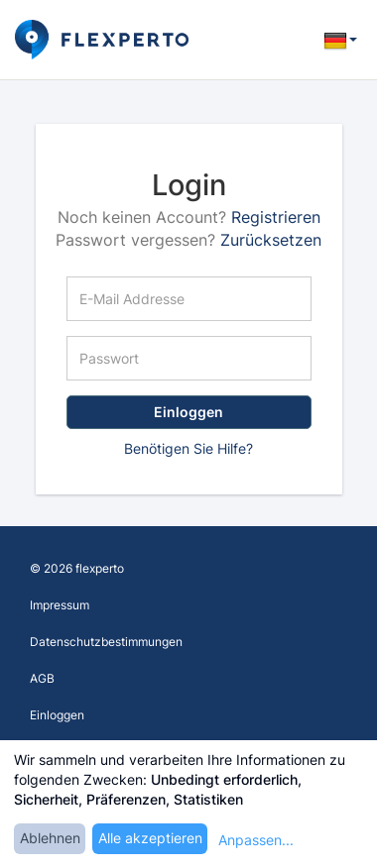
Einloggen (188, 412)
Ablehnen (50, 838)
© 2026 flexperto (77, 568)
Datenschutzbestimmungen (106, 642)
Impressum (60, 605)
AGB (42, 678)
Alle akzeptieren (150, 838)
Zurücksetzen (271, 240)
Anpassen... (256, 840)
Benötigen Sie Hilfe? (188, 448)
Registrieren (276, 217)
